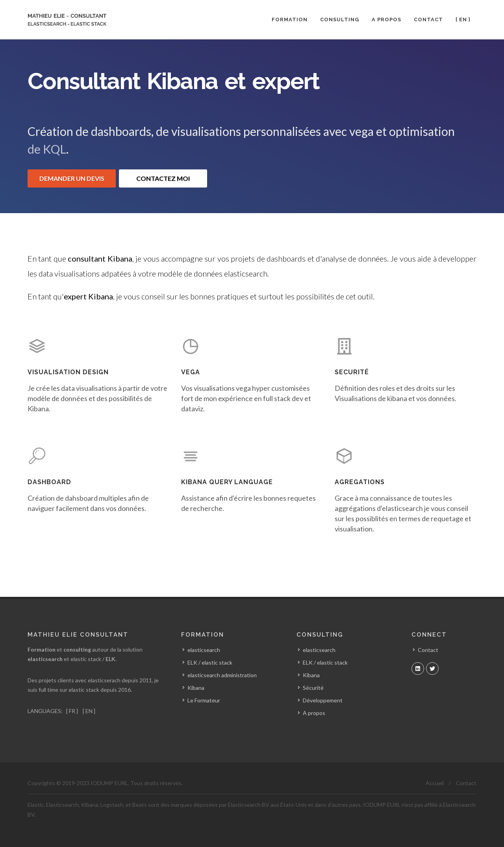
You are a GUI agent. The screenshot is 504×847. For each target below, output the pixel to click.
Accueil (435, 783)
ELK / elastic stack (325, 662)
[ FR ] (72, 710)
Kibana (311, 675)
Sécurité (313, 688)
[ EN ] (88, 710)
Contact (428, 650)
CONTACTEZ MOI (163, 178)
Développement (323, 700)
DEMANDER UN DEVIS (72, 178)
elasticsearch (319, 650)
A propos (314, 713)
